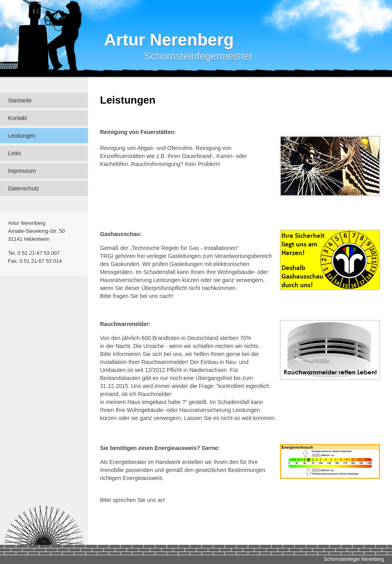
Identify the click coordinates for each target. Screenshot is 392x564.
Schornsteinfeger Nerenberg (354, 559)
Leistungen (22, 136)
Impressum (22, 171)
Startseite (20, 100)
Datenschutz (24, 188)
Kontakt (17, 118)
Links (15, 153)
